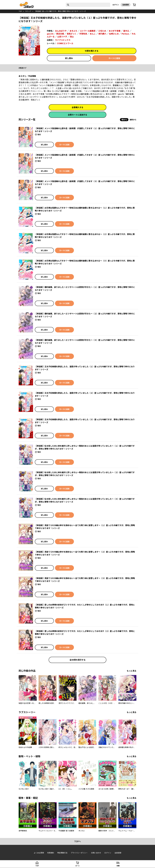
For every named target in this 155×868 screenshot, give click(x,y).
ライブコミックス (63, 40)
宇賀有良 (83, 34)
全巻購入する (77, 107)
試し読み (69, 58)
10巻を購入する (92, 51)
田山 (72, 37)
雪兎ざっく (72, 34)
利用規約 (51, 853)
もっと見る (132, 671)
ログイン (116, 5)
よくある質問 (39, 853)
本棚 (118, 866)
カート (77, 866)
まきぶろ (73, 31)
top (20, 11)
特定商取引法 (62, 853)
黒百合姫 (60, 34)
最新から (133, 120)
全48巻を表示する (78, 660)
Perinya (125, 34)
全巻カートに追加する (77, 115)
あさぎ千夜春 (115, 31)
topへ (78, 841)
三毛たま (102, 31)
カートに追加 (114, 58)
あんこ (93, 34)
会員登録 (126, 5)
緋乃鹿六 (102, 34)
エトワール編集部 (88, 31)
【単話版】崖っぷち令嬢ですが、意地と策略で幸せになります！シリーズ (60, 11)
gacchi (50, 34)
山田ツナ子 (62, 37)
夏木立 (126, 31)
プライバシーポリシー (79, 853)
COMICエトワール (65, 43)
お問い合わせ (96, 853)
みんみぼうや (61, 31)
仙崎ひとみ (114, 34)
